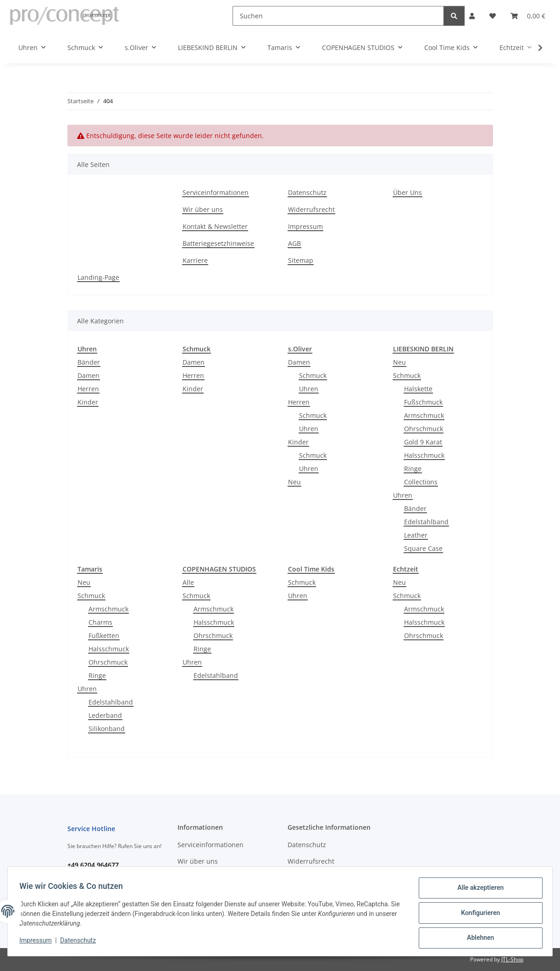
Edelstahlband (426, 522)
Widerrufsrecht (311, 209)
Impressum (39, 943)
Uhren (309, 389)
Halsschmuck (424, 455)
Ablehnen (477, 938)
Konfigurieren (477, 915)
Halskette (418, 389)
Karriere (195, 260)
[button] (472, 16)
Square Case (423, 548)
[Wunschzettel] (493, 16)
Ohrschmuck (424, 429)
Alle (188, 582)
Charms (100, 622)
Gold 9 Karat (423, 442)
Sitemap (301, 260)
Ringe (413, 469)
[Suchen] (338, 16)
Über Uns (408, 192)
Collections (421, 482)
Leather (416, 535)
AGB (294, 243)
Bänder (89, 362)
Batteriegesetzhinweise (218, 243)
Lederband (105, 715)
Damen (89, 375)
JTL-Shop (512, 959)
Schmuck (313, 375)
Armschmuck (424, 415)
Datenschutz (81, 943)
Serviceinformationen (216, 192)
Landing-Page (98, 277)
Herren (88, 389)
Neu (294, 482)
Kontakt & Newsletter (215, 226)
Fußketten (104, 635)
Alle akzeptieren (477, 891)
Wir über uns (203, 209)
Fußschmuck (423, 402)
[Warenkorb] (528, 16)
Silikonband (107, 729)
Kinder (88, 402)
